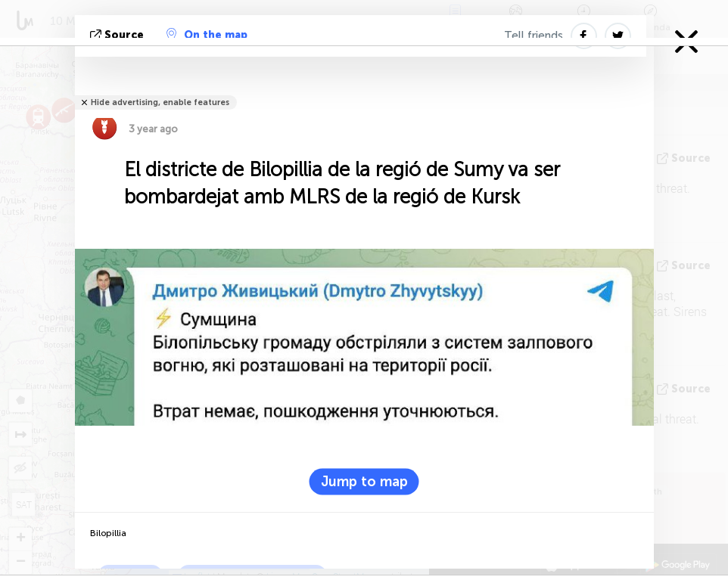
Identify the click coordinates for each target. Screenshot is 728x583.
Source (118, 35)
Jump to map (364, 482)
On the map (207, 35)
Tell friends (534, 36)
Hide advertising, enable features (160, 102)
